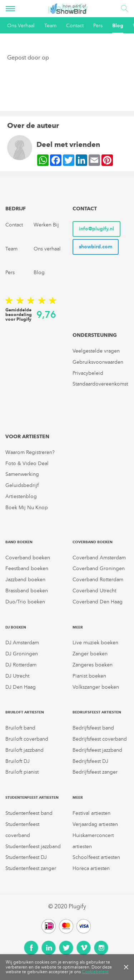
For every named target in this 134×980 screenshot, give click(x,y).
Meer (78, 627)
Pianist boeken (89, 676)
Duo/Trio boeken (25, 602)
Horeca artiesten (91, 868)
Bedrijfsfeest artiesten (97, 712)
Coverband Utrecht (94, 591)
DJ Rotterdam (21, 665)
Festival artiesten (91, 813)
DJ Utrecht (17, 676)
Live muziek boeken (95, 643)
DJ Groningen (22, 654)
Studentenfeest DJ (26, 857)
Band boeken (19, 542)
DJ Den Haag (21, 687)
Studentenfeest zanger (31, 868)
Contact (75, 26)
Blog (118, 26)
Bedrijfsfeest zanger (95, 772)
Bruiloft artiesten (25, 712)
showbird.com (96, 247)
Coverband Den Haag (98, 602)
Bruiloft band (20, 728)
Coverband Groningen (99, 568)
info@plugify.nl (96, 229)
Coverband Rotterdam (98, 580)
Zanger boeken (90, 654)
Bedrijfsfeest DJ (90, 761)
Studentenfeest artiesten (32, 797)
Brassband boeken (27, 591)
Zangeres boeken (93, 665)
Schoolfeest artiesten (96, 857)
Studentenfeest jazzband (33, 847)
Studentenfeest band (29, 813)
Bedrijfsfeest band (93, 728)
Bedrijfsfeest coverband (100, 739)
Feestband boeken (27, 568)
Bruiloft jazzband (24, 750)
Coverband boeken (28, 558)
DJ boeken (16, 627)
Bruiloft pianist (22, 772)
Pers (98, 26)
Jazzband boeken (25, 580)
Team (50, 26)
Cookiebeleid (95, 972)
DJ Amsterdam (22, 643)
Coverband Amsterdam (99, 558)
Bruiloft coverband (27, 739)
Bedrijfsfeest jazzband (97, 750)
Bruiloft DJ (18, 761)
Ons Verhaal (21, 26)
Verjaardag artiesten (95, 824)
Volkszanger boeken (96, 687)
